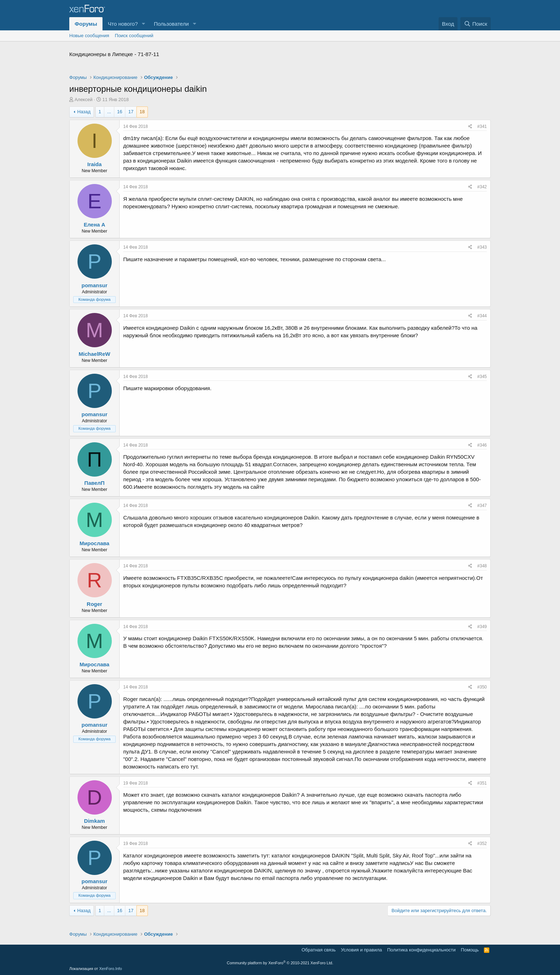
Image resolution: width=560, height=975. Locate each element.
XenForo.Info (111, 969)
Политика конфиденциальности (421, 950)
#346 (482, 445)
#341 (482, 126)
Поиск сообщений (134, 36)
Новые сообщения (89, 36)
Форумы (86, 24)
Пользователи (171, 24)
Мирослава (94, 543)
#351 (482, 783)
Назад (84, 112)
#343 (482, 247)
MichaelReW (94, 354)
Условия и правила (361, 950)
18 (142, 112)
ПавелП (94, 483)
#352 (482, 844)
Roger (94, 604)
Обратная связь (319, 950)
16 (120, 112)
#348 (482, 566)
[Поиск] (476, 24)
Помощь (470, 950)
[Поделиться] (470, 127)
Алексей (84, 100)
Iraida (94, 164)
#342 (482, 187)
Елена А (94, 225)
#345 (482, 377)
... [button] (109, 112)
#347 (482, 506)
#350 (482, 687)
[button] (144, 24)
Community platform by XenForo (280, 963)
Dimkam (94, 821)
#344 (482, 316)
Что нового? (123, 24)
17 (131, 112)
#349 (482, 627)
